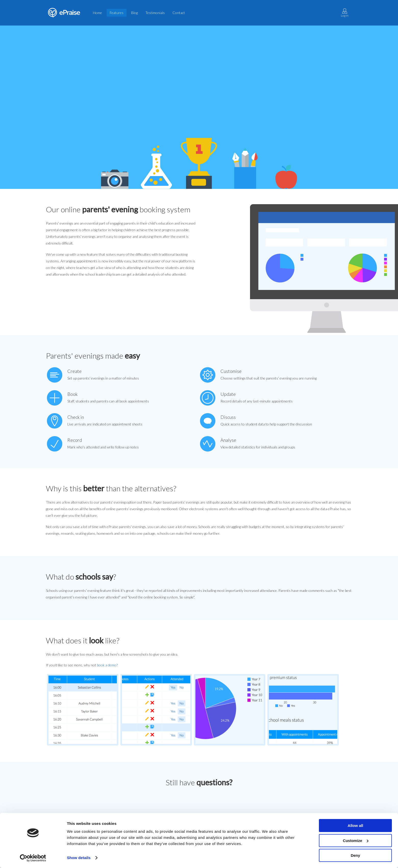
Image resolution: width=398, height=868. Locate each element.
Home (97, 13)
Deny (356, 855)
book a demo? (107, 665)
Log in (345, 13)
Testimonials (155, 13)
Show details (79, 858)
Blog (134, 13)
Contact (179, 13)
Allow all (356, 826)
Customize (356, 841)
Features (117, 13)
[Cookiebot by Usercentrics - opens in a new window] (33, 858)
